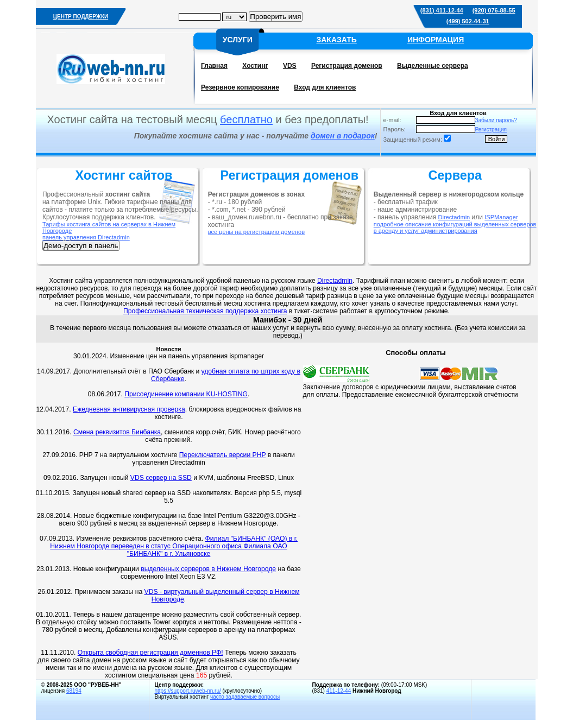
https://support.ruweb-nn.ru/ (188, 691)
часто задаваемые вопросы (245, 697)
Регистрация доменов (347, 66)
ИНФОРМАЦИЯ (436, 40)
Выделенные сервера (433, 66)
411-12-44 (339, 691)
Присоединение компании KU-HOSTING (186, 394)
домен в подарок (343, 136)
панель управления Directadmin (86, 237)
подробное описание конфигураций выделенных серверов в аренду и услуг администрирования (455, 227)
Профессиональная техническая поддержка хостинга (205, 311)
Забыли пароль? (496, 120)
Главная (214, 66)
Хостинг (255, 66)
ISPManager (501, 217)
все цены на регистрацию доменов (256, 232)
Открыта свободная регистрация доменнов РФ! (150, 653)
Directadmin (454, 217)
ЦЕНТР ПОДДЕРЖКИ (81, 17)
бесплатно (246, 119)
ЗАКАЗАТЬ (336, 40)
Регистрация (491, 129)
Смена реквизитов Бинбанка (117, 432)
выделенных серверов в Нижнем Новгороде (208, 569)
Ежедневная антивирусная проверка (129, 409)
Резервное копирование (240, 87)
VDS (290, 66)
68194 (74, 691)
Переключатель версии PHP (223, 455)
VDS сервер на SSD (161, 478)
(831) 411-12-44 (442, 10)
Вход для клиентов (325, 87)
